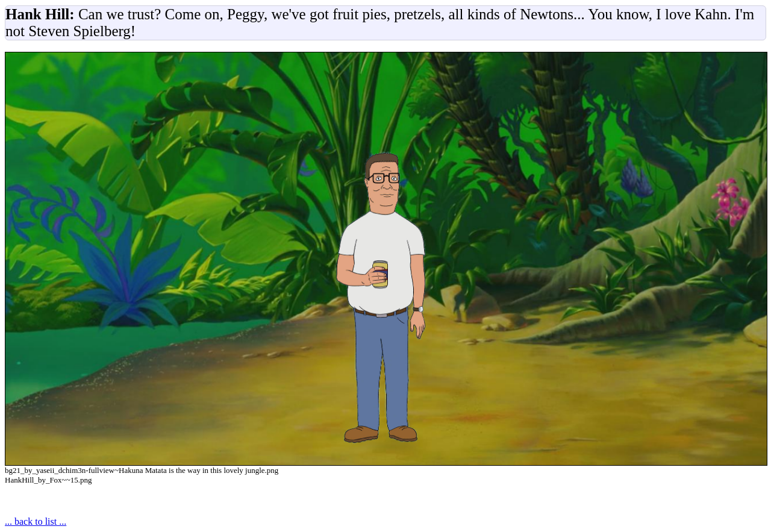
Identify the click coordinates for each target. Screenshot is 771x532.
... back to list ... (36, 521)
